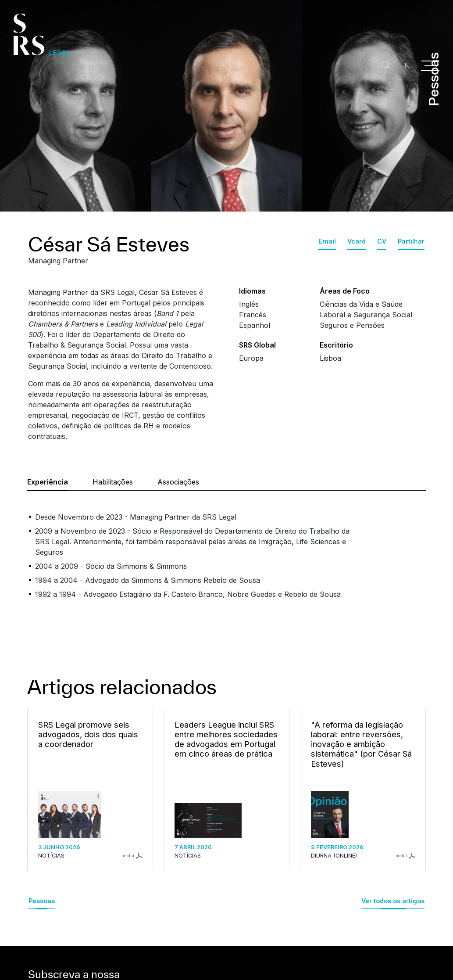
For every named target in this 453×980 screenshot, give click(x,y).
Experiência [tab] (48, 482)
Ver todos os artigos (393, 901)
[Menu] (430, 66)
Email (327, 241)
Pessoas (42, 901)
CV (382, 241)
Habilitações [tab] (113, 482)
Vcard (357, 241)
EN (402, 66)
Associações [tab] (178, 482)
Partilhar (411, 241)
